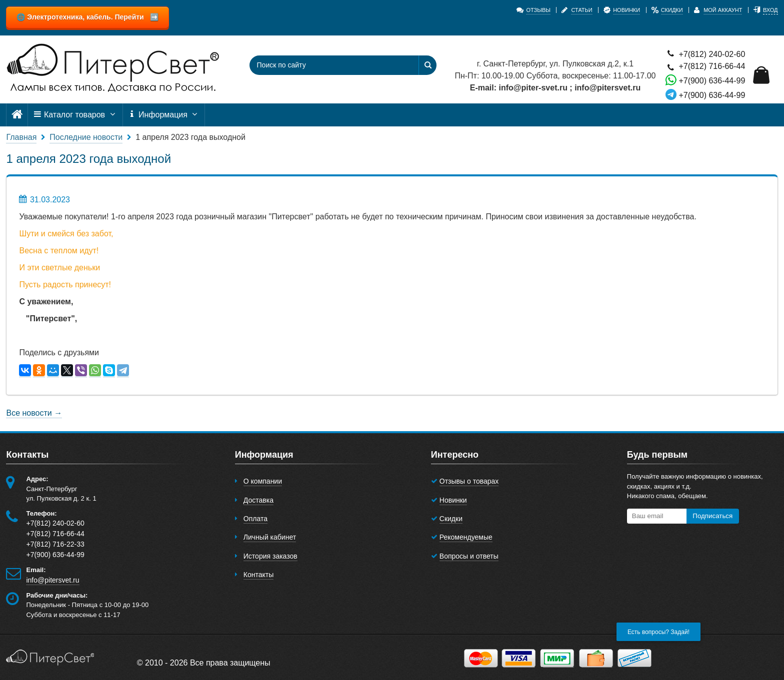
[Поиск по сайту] (327, 65)
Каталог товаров (75, 115)
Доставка (258, 500)
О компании (263, 481)
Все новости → (34, 413)
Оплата (255, 519)
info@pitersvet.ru (52, 580)
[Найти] (427, 65)
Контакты (258, 575)
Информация (164, 115)
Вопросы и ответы (469, 556)
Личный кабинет (270, 537)
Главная (21, 137)
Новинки (453, 500)
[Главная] (17, 115)
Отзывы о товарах (469, 481)
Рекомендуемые (466, 537)
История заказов (270, 556)
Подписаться (712, 516)
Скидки (451, 519)
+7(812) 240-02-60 (705, 54)
